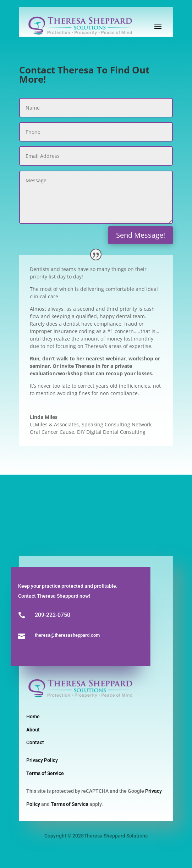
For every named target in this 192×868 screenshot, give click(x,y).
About (33, 730)
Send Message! (141, 235)
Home (33, 717)
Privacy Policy (42, 760)
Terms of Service (45, 773)
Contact (35, 742)
